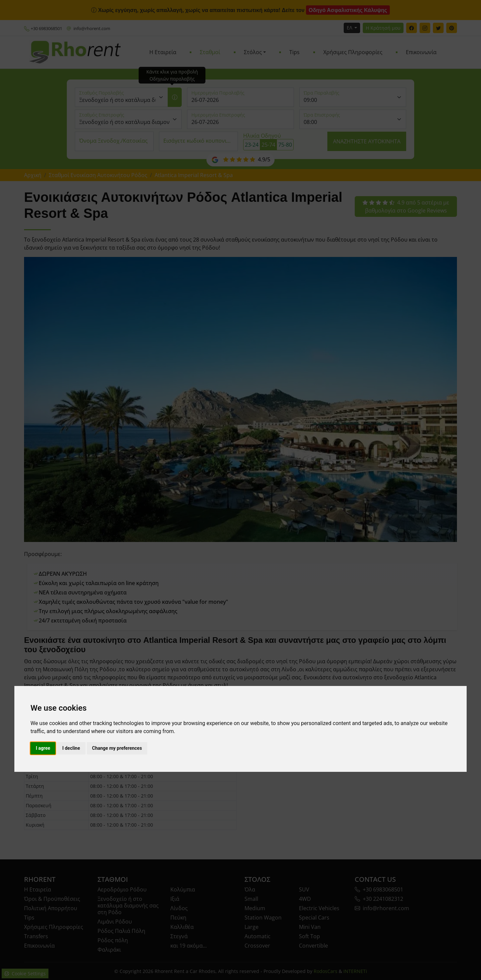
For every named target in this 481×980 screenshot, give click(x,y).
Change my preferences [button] (117, 748)
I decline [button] (71, 748)
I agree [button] (43, 748)
